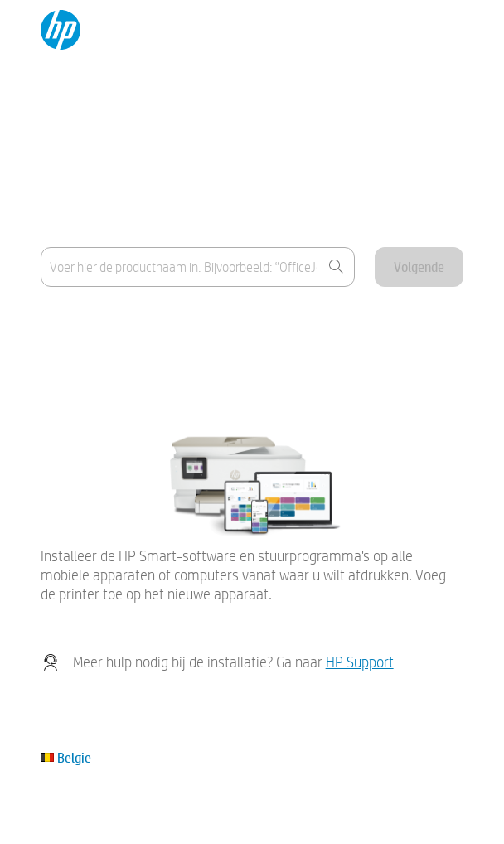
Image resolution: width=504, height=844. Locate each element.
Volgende (419, 267)
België (74, 757)
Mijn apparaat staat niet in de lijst (126, 362)
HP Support (360, 662)
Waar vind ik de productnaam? (120, 321)
